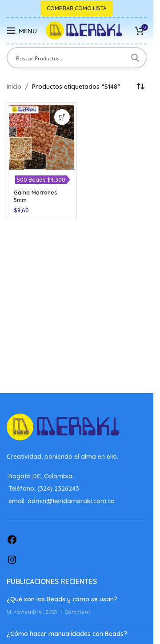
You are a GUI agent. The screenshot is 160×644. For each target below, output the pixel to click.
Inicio (14, 87)
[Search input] (71, 58)
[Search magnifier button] (136, 58)
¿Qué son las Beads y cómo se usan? (62, 599)
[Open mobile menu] (22, 31)
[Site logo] (84, 30)
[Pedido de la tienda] (140, 87)
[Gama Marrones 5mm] (42, 137)
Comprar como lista (77, 8)
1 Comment (76, 612)
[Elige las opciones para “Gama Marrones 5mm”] (62, 117)
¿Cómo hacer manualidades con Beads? (67, 634)
